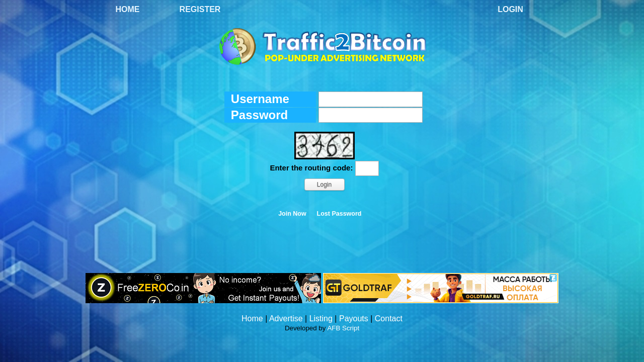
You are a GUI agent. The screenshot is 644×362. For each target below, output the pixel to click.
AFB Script (343, 328)
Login (510, 9)
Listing (321, 319)
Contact (389, 319)
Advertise (286, 319)
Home (128, 9)
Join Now (292, 214)
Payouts (354, 319)
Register (200, 9)
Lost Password (339, 214)
